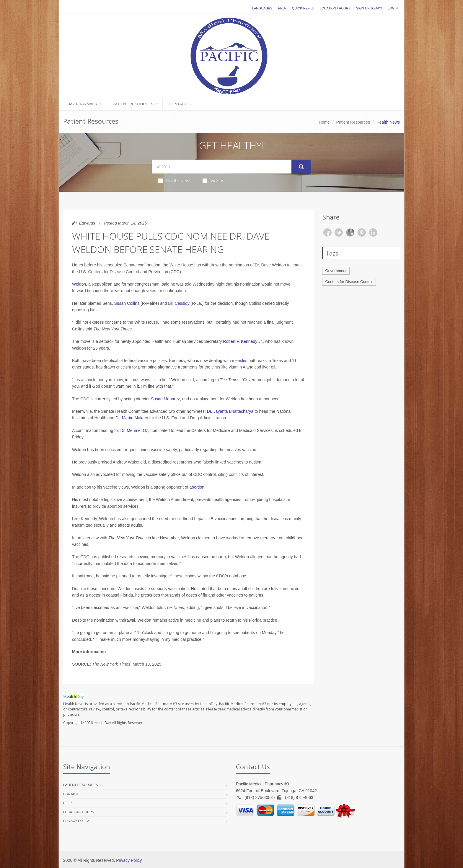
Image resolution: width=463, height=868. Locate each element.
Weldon (79, 284)
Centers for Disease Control (349, 282)
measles (239, 361)
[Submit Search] (301, 167)
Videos (213, 181)
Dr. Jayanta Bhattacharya (230, 411)
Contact (178, 104)
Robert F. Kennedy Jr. (243, 341)
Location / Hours (335, 8)
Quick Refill (303, 8)
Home (324, 122)
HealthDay (102, 723)
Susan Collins (127, 303)
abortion (197, 487)
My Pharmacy (83, 104)
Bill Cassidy (179, 303)
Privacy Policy (77, 821)
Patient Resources (133, 104)
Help (282, 8)
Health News (175, 181)
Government (336, 271)
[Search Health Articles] (222, 167)
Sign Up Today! (369, 8)
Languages (262, 8)
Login (393, 8)
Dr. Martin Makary (132, 418)
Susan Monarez (165, 399)
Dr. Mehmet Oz (134, 430)
